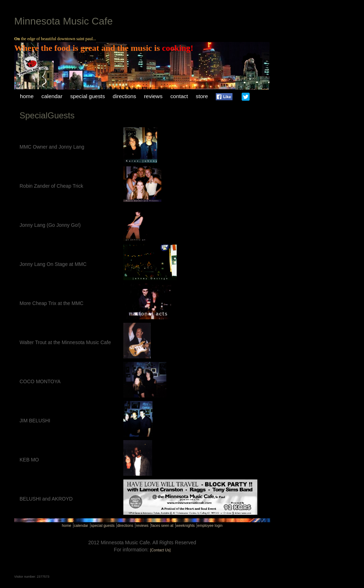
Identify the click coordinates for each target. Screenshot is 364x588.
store (202, 96)
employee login (210, 525)
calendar (52, 96)
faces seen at (162, 525)
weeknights (185, 525)
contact (179, 96)
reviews (153, 96)
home (27, 96)
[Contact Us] (160, 550)
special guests (88, 96)
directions (124, 96)
